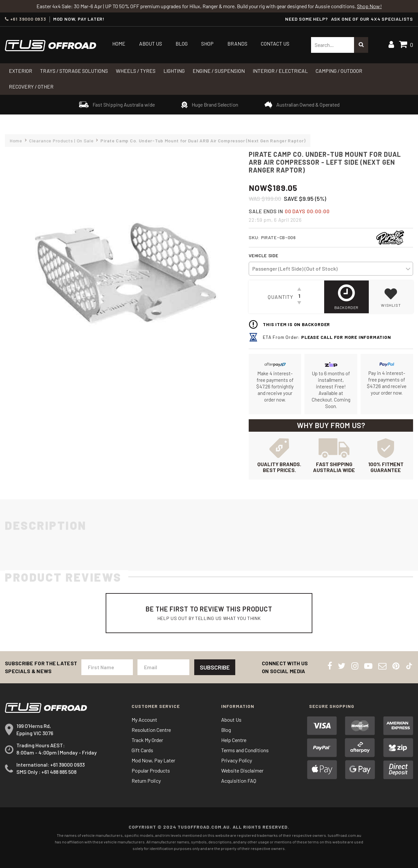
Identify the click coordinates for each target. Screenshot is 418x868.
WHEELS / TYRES (136, 71)
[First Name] (107, 667)
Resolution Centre (151, 730)
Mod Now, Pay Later (153, 760)
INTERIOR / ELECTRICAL (280, 71)
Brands (237, 43)
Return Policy (146, 781)
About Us (151, 43)
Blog (182, 43)
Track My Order (147, 740)
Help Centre (234, 740)
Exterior (21, 71)
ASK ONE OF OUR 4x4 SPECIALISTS (372, 19)
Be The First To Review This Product (209, 613)
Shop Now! (369, 6)
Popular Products (151, 770)
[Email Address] (163, 667)
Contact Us (275, 43)
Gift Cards (142, 750)
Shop (207, 43)
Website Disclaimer (242, 770)
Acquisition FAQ (239, 781)
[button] (391, 297)
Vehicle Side (263, 255)
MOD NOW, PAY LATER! (79, 19)
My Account (144, 720)
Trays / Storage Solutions (74, 71)
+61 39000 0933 (26, 19)
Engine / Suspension (219, 71)
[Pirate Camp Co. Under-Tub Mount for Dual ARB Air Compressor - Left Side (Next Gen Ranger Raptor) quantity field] (299, 297)
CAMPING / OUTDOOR (339, 71)
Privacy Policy (237, 760)
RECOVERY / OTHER (31, 86)
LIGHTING (174, 71)
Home (119, 43)
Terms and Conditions (245, 750)
